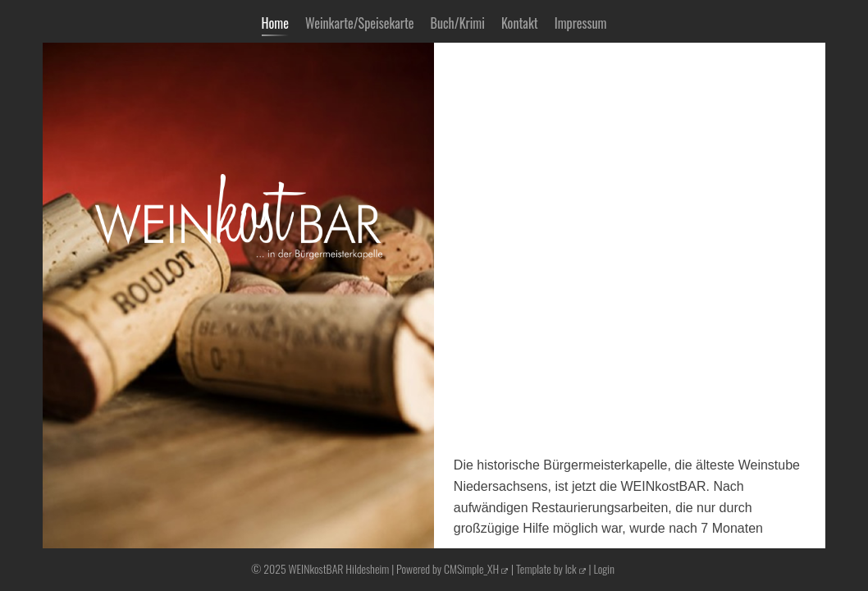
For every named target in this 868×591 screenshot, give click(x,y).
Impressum (581, 23)
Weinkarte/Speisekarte (360, 23)
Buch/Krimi (458, 23)
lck (571, 568)
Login (604, 568)
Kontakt (520, 23)
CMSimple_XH (471, 568)
